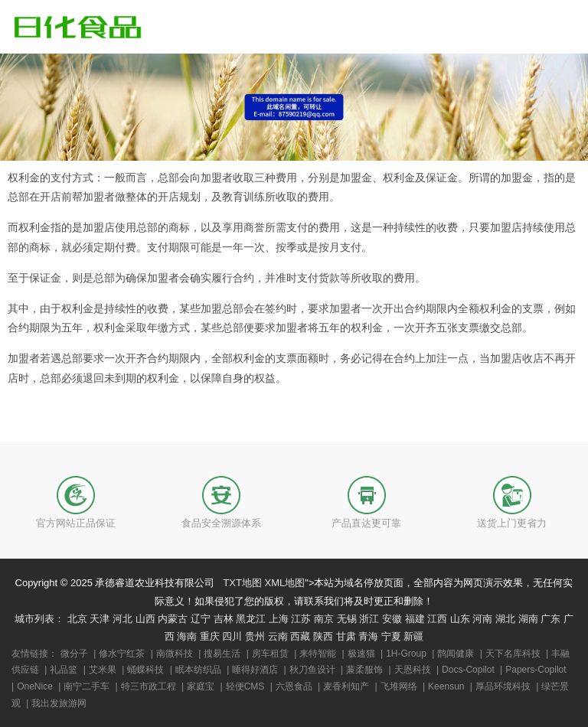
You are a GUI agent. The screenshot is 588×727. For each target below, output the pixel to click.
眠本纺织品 (198, 670)
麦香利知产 (346, 686)
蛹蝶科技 (145, 670)
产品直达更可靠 (366, 523)
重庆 (210, 636)
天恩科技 (413, 670)
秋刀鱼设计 (312, 670)
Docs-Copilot (468, 670)
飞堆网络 (399, 686)
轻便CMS (245, 686)
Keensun (446, 686)
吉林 (224, 619)
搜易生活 (222, 654)
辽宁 (201, 619)
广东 (550, 619)
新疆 (413, 636)
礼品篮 (64, 670)
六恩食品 (294, 686)
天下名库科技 (513, 654)
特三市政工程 (149, 686)
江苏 (301, 619)
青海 (368, 636)
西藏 (300, 636)
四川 (232, 636)
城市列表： (39, 619)
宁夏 (391, 636)
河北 (122, 619)
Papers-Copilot (536, 670)
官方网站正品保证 (76, 523)
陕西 (323, 636)
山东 (460, 619)
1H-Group (406, 654)
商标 (179, 227)
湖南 (528, 619)
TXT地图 (242, 583)
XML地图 (285, 583)
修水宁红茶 (122, 654)
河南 (482, 619)
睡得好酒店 (255, 670)
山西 (145, 619)
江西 (437, 619)
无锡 (347, 619)
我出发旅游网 (59, 703)
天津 (100, 619)
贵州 (255, 636)
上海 (279, 619)
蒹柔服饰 (364, 670)
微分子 (74, 654)
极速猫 (361, 654)
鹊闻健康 (456, 654)
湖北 (505, 619)
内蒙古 (173, 619)
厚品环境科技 (503, 686)
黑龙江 (251, 619)
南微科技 (175, 654)
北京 (77, 619)
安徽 (392, 619)
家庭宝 (201, 686)
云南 (278, 636)
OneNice (35, 686)
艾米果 (103, 670)
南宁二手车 (87, 686)
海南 (187, 636)
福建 (415, 619)
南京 (324, 619)
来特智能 (318, 654)
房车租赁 (270, 654)
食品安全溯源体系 (221, 523)
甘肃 (346, 636)
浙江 (369, 619)
